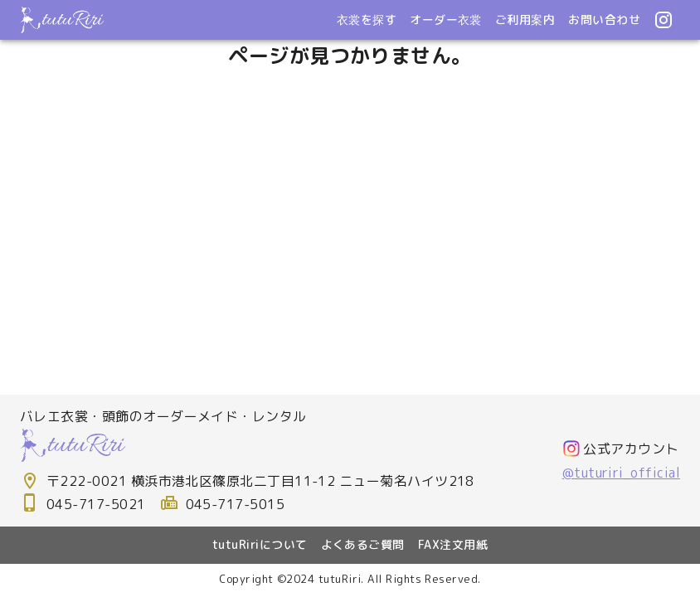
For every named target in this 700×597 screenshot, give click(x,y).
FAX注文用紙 (453, 544)
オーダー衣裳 (446, 19)
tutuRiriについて (260, 544)
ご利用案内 (525, 19)
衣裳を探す (367, 19)
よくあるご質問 (363, 544)
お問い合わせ (604, 19)
